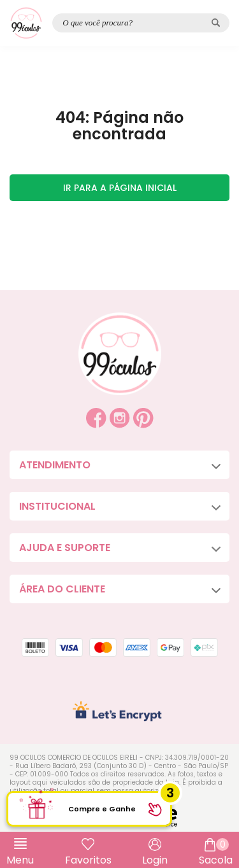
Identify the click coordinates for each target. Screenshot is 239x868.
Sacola (216, 853)
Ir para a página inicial (120, 188)
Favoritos (88, 860)
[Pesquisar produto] (216, 23)
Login (155, 860)
